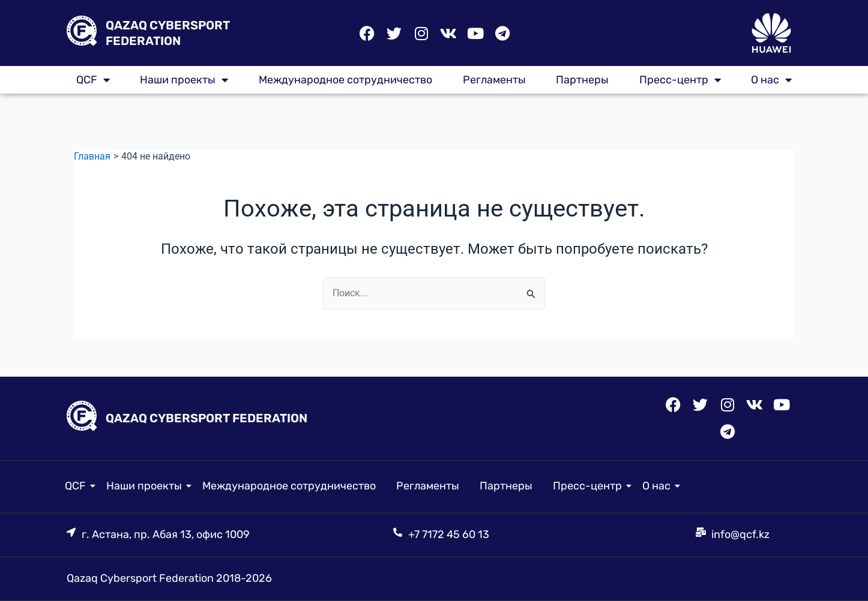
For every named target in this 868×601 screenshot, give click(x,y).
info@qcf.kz (740, 534)
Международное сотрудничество (345, 80)
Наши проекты (184, 80)
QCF (93, 80)
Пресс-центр (680, 80)
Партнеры (582, 80)
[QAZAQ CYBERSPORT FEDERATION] (82, 33)
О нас (771, 80)
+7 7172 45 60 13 (449, 534)
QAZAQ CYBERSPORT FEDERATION (206, 418)
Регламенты (494, 80)
